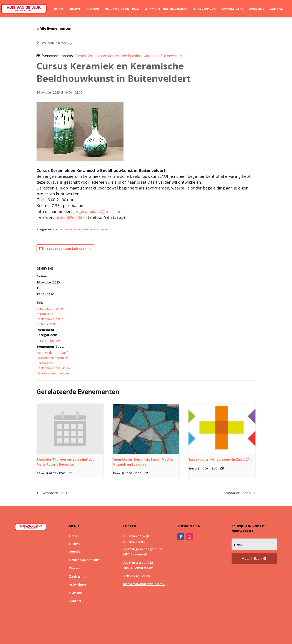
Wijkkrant (77, 568)
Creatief (62, 353)
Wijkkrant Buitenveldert (166, 9)
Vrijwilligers (232, 9)
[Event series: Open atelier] (146, 473)
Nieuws (75, 9)
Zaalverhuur (205, 9)
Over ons (256, 9)
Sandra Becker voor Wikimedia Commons (84, 229)
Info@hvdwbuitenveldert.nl (144, 584)
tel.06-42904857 (70, 217)
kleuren (42, 373)
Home (58, 9)
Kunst (53, 373)
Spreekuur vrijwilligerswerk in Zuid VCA (219, 459)
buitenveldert (46, 353)
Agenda (93, 9)
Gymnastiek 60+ (54, 493)
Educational (45, 358)
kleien (66, 368)
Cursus (41, 341)
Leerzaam (65, 373)
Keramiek (61, 358)
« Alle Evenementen (54, 28)
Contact (277, 9)
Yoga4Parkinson (238, 493)
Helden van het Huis (122, 9)
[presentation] (70, 429)
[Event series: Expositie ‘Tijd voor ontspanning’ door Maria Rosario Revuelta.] (70, 473)
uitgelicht (54, 341)
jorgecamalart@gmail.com (98, 211)
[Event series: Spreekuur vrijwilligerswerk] (222, 468)
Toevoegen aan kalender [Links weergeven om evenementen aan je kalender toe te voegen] (66, 249)
